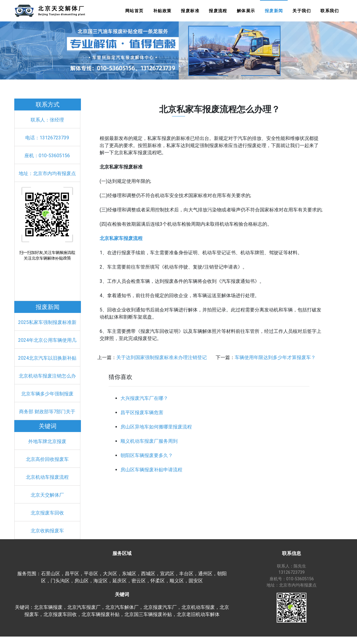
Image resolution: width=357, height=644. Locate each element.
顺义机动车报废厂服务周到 (149, 441)
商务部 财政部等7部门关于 (47, 412)
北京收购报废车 (47, 531)
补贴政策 (162, 11)
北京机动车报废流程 (47, 477)
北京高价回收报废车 (47, 459)
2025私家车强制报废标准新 (47, 322)
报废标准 (190, 11)
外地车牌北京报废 (47, 441)
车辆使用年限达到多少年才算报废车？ (275, 357)
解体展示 (246, 11)
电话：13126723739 (47, 138)
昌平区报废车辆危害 (142, 413)
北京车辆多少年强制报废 (47, 394)
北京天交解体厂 (47, 495)
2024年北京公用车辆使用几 (47, 340)
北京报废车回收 (47, 513)
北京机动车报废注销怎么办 (47, 376)
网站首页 (134, 11)
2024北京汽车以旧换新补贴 (47, 358)
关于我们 (302, 11)
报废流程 (218, 11)
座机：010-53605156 (47, 156)
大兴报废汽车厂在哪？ (144, 398)
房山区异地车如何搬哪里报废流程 (156, 427)
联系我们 (330, 11)
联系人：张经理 (47, 120)
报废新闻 (274, 11)
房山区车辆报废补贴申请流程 (151, 470)
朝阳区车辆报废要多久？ (147, 455)
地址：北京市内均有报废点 (47, 173)
